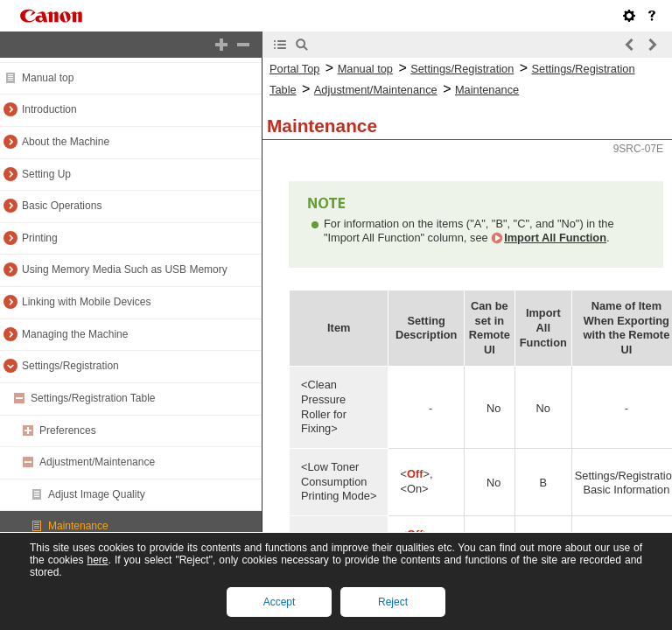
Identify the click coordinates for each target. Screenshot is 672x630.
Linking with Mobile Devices (86, 302)
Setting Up (46, 174)
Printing (40, 238)
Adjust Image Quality (97, 494)
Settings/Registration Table (93, 398)
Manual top (48, 78)
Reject (393, 602)
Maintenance (78, 526)
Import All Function (555, 238)
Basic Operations (62, 206)
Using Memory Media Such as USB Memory (125, 269)
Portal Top (294, 69)
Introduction (49, 109)
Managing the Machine (75, 334)
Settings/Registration (70, 366)
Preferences (68, 430)
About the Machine (66, 142)
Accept (280, 602)
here (97, 560)
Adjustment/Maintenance (97, 462)
